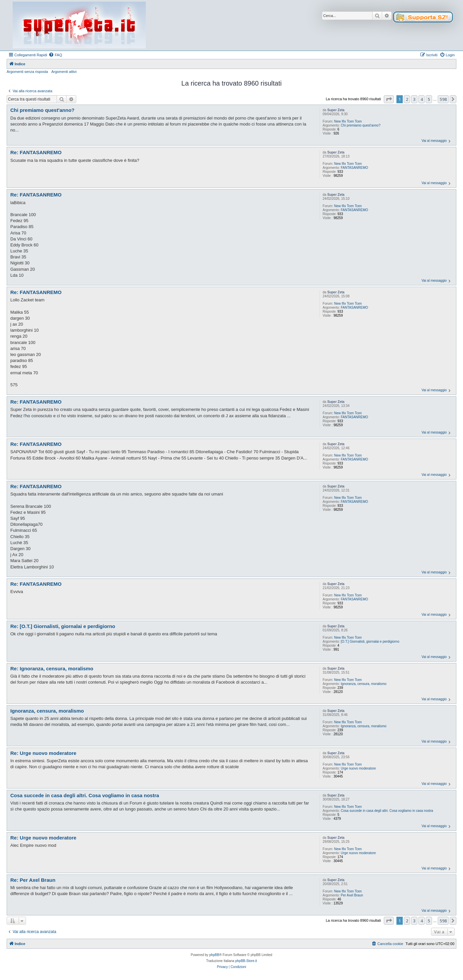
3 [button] (414, 99)
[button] (389, 99)
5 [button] (429, 99)
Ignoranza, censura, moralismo (364, 684)
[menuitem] (55, 55)
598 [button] (443, 99)
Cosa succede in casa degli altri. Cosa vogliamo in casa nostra (387, 811)
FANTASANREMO (354, 168)
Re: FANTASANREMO (36, 152)
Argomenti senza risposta (27, 72)
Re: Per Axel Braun (33, 880)
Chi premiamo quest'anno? (361, 125)
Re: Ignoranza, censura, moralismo (52, 668)
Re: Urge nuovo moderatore (43, 753)
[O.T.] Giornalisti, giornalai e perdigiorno (370, 642)
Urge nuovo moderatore (358, 768)
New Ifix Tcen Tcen (348, 121)
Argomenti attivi (64, 72)
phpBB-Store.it (246, 961)
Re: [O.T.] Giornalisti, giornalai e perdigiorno (63, 626)
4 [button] (422, 99)
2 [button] (407, 99)
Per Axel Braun (352, 895)
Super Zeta (336, 110)
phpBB (214, 955)
